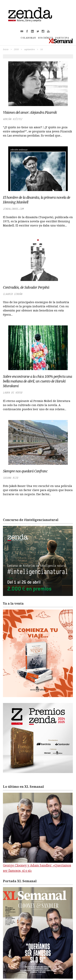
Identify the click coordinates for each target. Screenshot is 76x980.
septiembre (29, 49)
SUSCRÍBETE (46, 38)
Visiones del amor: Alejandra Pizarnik (30, 112)
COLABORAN (28, 38)
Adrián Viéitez (13, 119)
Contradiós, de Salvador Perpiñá (26, 287)
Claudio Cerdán (13, 294)
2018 (16, 49)
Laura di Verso (13, 393)
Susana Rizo (11, 478)
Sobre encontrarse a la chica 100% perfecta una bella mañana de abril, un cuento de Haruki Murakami (37, 381)
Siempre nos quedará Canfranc (25, 471)
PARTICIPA (62, 38)
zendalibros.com (13, 209)
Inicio (6, 49)
